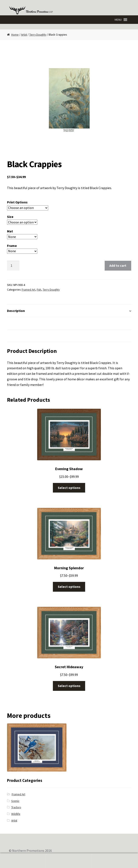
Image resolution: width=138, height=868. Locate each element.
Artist (24, 35)
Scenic (15, 801)
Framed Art (28, 290)
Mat (10, 231)
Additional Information (25, 323)
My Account (23, 861)
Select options (69, 488)
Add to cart (118, 265)
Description (16, 311)
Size (10, 217)
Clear (50, 251)
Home (15, 35)
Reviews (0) (16, 336)
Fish (39, 290)
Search (69, 861)
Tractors (16, 807)
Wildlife (16, 814)
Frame (12, 246)
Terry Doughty (38, 35)
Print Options (17, 202)
